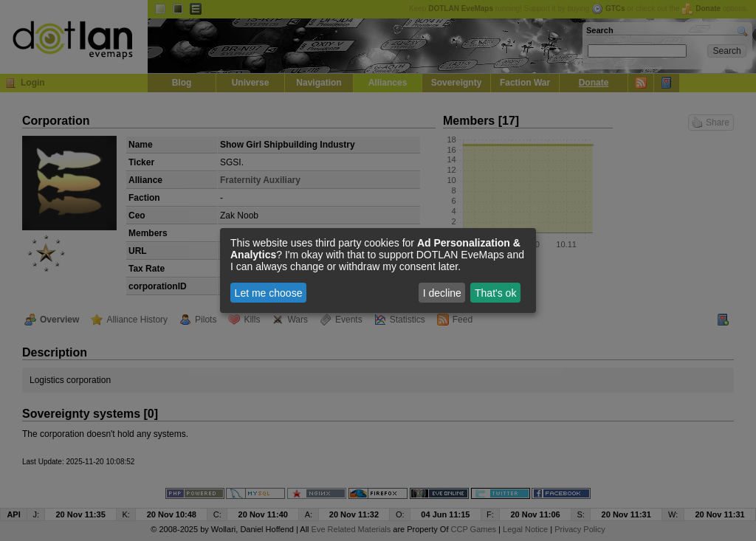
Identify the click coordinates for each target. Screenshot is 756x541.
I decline (442, 293)
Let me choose (269, 293)
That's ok (495, 293)
